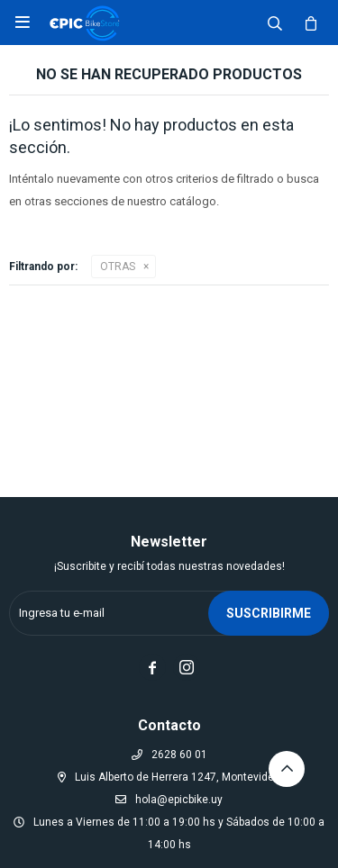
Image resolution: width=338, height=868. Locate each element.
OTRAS (118, 267)
